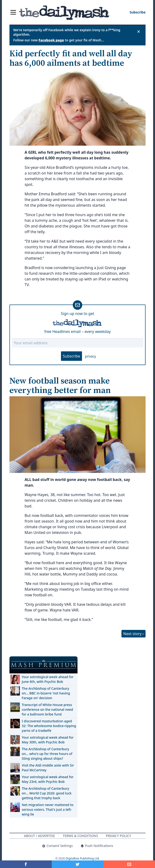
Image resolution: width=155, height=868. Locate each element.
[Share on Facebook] (26, 864)
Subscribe (71, 356)
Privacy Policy (118, 836)
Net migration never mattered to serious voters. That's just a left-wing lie (48, 809)
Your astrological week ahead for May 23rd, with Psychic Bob (48, 779)
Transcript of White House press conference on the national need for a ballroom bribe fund (47, 709)
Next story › (133, 634)
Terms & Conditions (80, 836)
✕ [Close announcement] (139, 31)
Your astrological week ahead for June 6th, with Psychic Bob (48, 679)
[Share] (129, 864)
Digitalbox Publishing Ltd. (83, 858)
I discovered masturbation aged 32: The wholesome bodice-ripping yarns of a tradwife (49, 726)
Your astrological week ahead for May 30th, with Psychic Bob (48, 740)
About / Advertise (39, 836)
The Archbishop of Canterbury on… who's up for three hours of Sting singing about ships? (47, 754)
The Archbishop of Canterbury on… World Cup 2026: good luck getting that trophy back (47, 793)
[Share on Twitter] (78, 864)
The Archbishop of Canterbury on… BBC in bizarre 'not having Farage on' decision (46, 693)
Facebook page (51, 40)
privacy (90, 356)
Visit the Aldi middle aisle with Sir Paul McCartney (48, 768)
